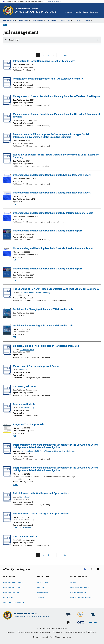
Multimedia (41, 587)
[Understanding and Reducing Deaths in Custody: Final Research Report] (7, 179)
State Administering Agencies (81, 597)
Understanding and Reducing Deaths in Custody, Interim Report (47, 231)
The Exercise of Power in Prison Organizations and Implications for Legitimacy (56, 289)
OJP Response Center (78, 592)
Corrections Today (27, 349)
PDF (15, 204)
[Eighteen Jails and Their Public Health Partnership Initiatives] (7, 354)
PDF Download (25, 528)
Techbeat (24, 370)
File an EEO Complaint (11, 592)
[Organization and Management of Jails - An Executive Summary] (7, 87)
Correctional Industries (26, 404)
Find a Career (8, 597)
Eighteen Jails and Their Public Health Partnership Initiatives (46, 346)
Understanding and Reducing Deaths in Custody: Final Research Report (52, 175)
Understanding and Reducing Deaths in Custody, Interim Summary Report (53, 213)
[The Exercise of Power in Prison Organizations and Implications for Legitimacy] (7, 297)
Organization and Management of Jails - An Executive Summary (48, 79)
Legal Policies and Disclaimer (75, 632)
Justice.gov (67, 637)
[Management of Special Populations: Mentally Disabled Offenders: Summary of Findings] (7, 122)
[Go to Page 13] (59, 55)
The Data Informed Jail (26, 536)
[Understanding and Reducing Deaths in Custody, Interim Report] (7, 235)
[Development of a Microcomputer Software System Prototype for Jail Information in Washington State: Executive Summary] (7, 143)
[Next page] (66, 55)
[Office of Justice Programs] (8, 10)
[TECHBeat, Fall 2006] (7, 395)
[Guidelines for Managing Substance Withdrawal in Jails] (7, 314)
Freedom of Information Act (43, 637)
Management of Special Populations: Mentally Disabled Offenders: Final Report (56, 96)
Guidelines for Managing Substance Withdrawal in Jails (43, 309)
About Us (69, 12)
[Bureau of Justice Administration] (68, 616)
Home (5, 25)
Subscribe (93, 12)
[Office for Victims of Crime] (81, 624)
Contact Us (77, 12)
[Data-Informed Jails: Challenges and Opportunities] (7, 501)
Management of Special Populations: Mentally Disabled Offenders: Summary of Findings (57, 115)
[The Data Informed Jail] (7, 545)
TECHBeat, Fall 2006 (24, 386)
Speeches (40, 597)
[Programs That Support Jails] (7, 429)
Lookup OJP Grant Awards (80, 587)
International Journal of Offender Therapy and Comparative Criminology (47, 451)
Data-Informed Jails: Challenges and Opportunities (41, 493)
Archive (73, 582)
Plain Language (45, 632)
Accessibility (11, 632)
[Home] (35, 10)
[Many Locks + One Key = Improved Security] (7, 374)
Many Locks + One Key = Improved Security (37, 366)
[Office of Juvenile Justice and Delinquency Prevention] (68, 624)
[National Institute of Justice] (93, 616)
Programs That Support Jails (29, 424)
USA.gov (58, 637)
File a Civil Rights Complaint (13, 582)
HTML (15, 484)
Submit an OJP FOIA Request (14, 602)
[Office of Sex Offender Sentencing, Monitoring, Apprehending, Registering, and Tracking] (93, 624)
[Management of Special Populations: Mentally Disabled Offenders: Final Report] (7, 105)
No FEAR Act (92, 632)
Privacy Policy (58, 632)
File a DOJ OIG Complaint (12, 587)
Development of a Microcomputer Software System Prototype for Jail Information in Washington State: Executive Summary (51, 136)
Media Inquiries (42, 582)
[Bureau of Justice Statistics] (81, 617)
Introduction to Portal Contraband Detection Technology (44, 61)
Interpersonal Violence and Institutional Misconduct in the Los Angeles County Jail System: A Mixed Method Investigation (56, 446)
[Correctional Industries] (7, 412)
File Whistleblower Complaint (28, 632)
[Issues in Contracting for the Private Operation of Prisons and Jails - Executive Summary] (7, 163)
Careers (86, 12)
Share (101, 14)
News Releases (42, 592)
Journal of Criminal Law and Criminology (35, 293)
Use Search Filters (12, 40)
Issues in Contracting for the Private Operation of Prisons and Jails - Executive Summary (56, 156)
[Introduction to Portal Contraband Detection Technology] (7, 69)
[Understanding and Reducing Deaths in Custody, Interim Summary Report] (7, 217)
